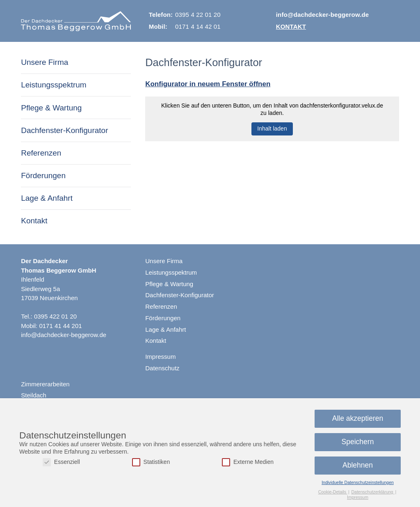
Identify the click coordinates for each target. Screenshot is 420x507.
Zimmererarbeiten (45, 384)
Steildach (34, 395)
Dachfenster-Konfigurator (64, 130)
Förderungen (43, 175)
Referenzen (41, 153)
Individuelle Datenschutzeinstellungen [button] (358, 482)
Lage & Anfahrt (47, 198)
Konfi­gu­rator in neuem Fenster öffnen (208, 84)
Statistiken (151, 462)
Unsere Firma (45, 62)
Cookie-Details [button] (333, 492)
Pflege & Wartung (51, 108)
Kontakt (291, 26)
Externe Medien (248, 462)
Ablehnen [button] (358, 465)
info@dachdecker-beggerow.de (323, 15)
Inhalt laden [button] (272, 128)
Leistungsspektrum (54, 85)
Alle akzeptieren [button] (358, 418)
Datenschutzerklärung (373, 492)
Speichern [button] (358, 442)
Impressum (160, 357)
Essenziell (61, 462)
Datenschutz (162, 368)
